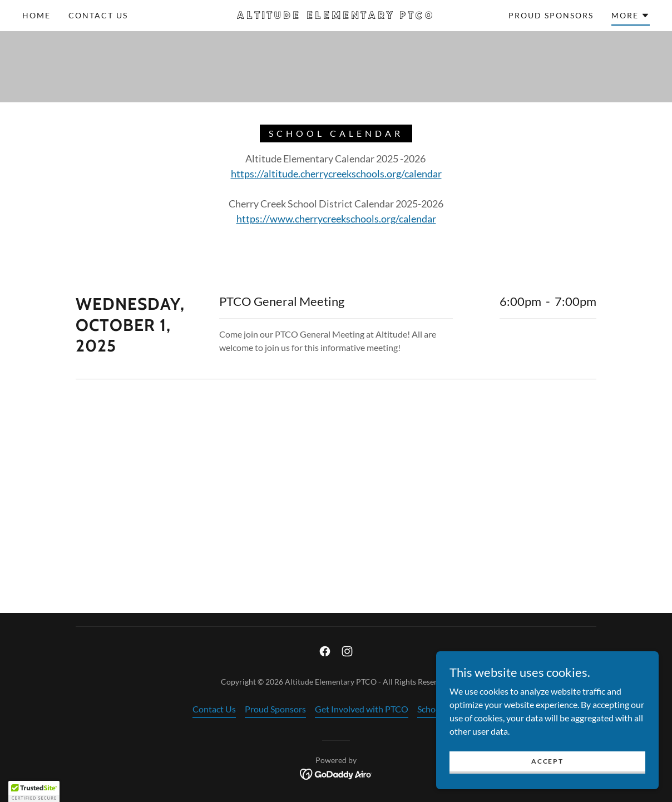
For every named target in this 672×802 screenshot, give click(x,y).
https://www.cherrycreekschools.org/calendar (336, 219)
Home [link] (36, 15)
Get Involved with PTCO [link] (362, 709)
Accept (547, 761)
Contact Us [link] (98, 15)
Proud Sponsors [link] (551, 15)
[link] (336, 15)
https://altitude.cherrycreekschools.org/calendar (336, 174)
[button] (631, 17)
